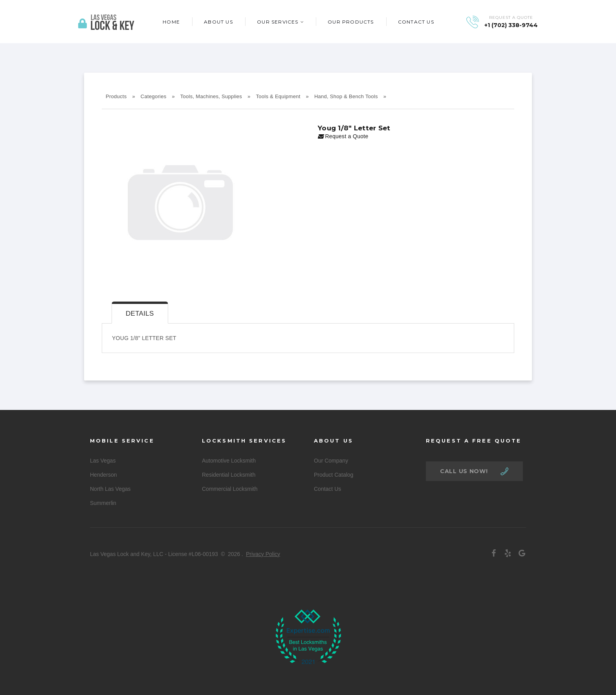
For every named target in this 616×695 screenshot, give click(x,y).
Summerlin (103, 503)
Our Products (351, 22)
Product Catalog (334, 475)
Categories (154, 96)
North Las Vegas (110, 489)
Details (140, 314)
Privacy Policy (263, 554)
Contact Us (416, 22)
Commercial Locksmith (230, 489)
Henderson (104, 475)
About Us (218, 22)
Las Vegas (103, 461)
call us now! (464, 471)
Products (116, 96)
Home (171, 22)
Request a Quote (343, 136)
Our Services (278, 22)
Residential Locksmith (229, 475)
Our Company (331, 461)
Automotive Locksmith (229, 461)
